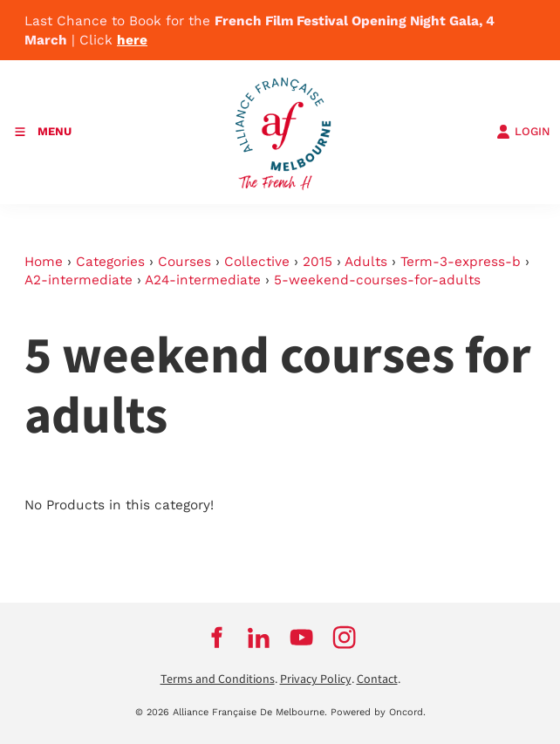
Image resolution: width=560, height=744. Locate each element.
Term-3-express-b (461, 262)
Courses (184, 262)
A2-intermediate (79, 280)
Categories (110, 262)
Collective (257, 262)
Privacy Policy (316, 679)
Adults (366, 262)
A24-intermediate (203, 280)
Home (44, 262)
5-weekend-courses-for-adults (377, 280)
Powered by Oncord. (378, 712)
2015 (318, 262)
